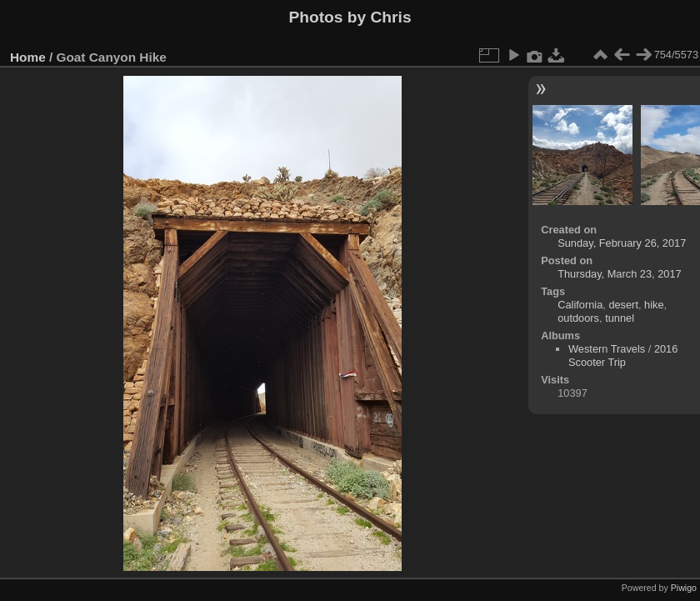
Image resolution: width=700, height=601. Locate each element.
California (580, 305)
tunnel (620, 318)
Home (28, 57)
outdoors (578, 318)
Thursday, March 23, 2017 (619, 274)
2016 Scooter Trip (623, 356)
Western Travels (607, 349)
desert (623, 305)
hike (654, 305)
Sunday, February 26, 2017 (622, 243)
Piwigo (684, 588)
